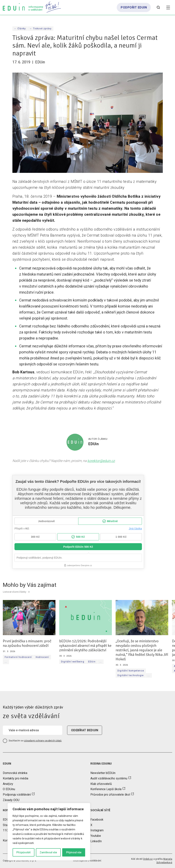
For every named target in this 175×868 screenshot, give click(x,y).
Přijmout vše (74, 852)
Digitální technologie (131, 675)
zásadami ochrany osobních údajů (43, 741)
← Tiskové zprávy (41, 29)
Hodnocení (42, 657)
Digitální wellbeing (73, 662)
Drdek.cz (148, 859)
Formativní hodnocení (18, 657)
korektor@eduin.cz (101, 461)
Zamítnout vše (48, 852)
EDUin (92, 662)
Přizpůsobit (23, 852)
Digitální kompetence (131, 671)
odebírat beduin (85, 730)
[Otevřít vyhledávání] (158, 8)
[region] (49, 832)
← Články (20, 29)
